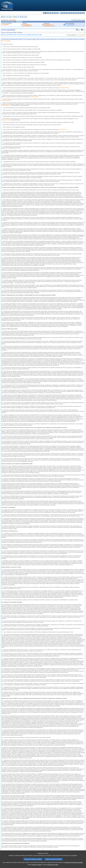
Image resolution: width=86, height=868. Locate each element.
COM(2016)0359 (6, 100)
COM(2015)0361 (34, 97)
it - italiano (63, 13)
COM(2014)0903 (64, 88)
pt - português (75, 13)
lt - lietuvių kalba (66, 13)
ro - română (77, 13)
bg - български (44, 13)
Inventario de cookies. (53, 867)
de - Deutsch (51, 13)
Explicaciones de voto (49, 26)
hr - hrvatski (61, 13)
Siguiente (15, 17)
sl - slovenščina (80, 13)
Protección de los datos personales (73, 864)
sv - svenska (84, 13)
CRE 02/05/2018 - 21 (27, 26)
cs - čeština (47, 13)
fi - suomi (82, 13)
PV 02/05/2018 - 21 (27, 25)
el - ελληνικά (54, 13)
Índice (4, 17)
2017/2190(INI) (12, 20)
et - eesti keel (52, 13)
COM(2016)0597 (6, 105)
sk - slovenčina (79, 13)
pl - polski (73, 13)
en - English (56, 13)
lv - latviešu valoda (65, 13)
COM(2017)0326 (6, 120)
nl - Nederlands (72, 13)
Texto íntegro (24, 17)
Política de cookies (37, 867)
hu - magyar (68, 13)
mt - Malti (70, 13)
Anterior (10, 17)
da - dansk (49, 13)
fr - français (58, 13)
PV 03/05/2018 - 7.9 (49, 25)
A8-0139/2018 (5, 25)
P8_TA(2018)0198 (70, 25)
